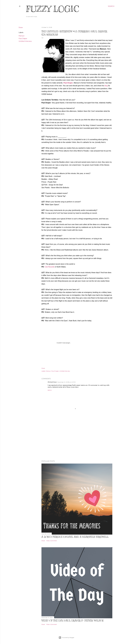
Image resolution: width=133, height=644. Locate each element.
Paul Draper (23, 39)
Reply (50, 390)
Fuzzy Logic (52, 9)
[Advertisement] (77, 440)
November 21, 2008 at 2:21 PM (66, 382)
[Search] (111, 6)
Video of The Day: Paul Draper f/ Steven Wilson (73, 620)
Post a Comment (52, 541)
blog (106, 86)
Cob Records (50, 267)
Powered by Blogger (66, 638)
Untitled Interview (25, 41)
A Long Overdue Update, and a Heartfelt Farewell (75, 537)
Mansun (22, 36)
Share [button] (21, 27)
